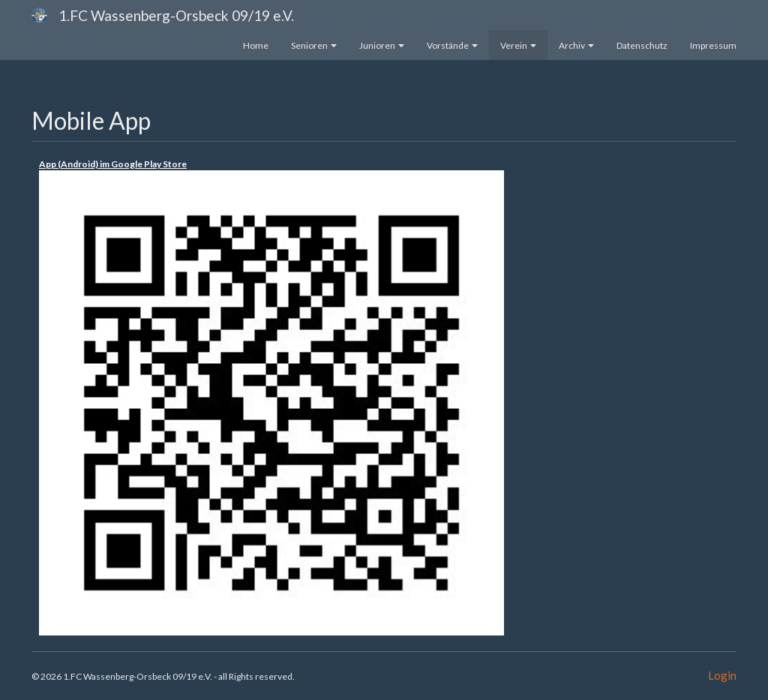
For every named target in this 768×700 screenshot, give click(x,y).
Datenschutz (642, 45)
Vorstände (452, 45)
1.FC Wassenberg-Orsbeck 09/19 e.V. (176, 15)
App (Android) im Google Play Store (113, 164)
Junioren (382, 45)
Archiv (576, 45)
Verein (518, 45)
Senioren (314, 45)
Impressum (713, 45)
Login (722, 675)
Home (256, 45)
